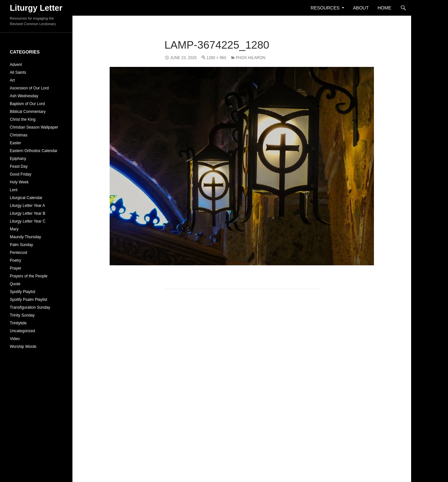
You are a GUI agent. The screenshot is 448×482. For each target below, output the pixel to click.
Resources (325, 8)
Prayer (15, 268)
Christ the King (23, 119)
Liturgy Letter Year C (28, 221)
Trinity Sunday (22, 315)
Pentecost (18, 253)
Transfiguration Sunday (30, 307)
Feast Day (19, 166)
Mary (14, 229)
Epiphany (18, 159)
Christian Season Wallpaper (34, 127)
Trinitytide (18, 323)
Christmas (19, 135)
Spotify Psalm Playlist (29, 300)
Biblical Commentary (28, 112)
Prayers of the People (29, 276)
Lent (14, 190)
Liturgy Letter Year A (27, 206)
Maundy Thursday (25, 237)
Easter (15, 143)
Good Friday (21, 174)
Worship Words (23, 347)
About (361, 8)
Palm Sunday (21, 245)
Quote (15, 284)
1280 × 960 (216, 58)
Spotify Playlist (23, 292)
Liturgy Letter (36, 8)
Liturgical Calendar (26, 198)
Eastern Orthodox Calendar (34, 151)
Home (384, 8)
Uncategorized (22, 331)
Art (12, 80)
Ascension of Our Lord (29, 88)
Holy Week (19, 182)
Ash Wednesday (24, 96)
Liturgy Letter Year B (28, 213)
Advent (16, 65)
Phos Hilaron (250, 58)
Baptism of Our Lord (27, 104)
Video (15, 339)
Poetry (15, 260)
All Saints (18, 72)
